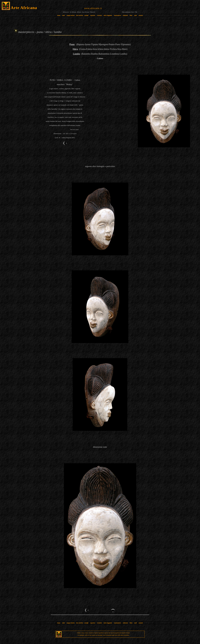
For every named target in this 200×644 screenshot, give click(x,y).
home (59, 15)
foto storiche (80, 15)
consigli (86, 15)
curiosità (99, 15)
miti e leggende (108, 15)
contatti (141, 15)
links (131, 15)
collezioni (125, 15)
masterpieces (118, 15)
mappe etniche (71, 15)
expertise (93, 15)
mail (135, 15)
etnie (63, 15)
